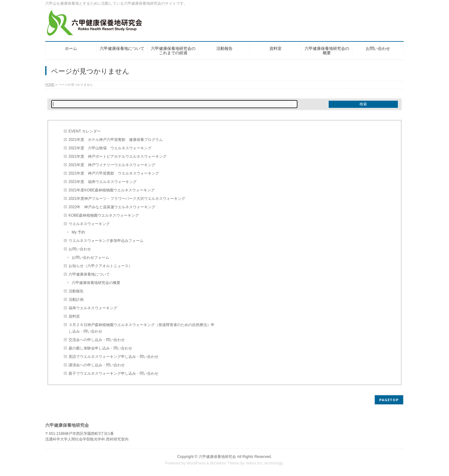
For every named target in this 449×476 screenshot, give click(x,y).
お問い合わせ (80, 249)
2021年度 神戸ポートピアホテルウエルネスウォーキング (118, 156)
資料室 (74, 316)
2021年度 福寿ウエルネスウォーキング (103, 182)
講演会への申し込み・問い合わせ (97, 365)
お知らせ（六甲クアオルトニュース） (100, 266)
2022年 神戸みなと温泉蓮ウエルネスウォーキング (112, 207)
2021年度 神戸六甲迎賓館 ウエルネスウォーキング (114, 173)
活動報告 (76, 291)
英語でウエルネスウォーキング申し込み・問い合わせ (113, 357)
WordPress (196, 463)
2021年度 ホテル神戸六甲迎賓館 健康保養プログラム (116, 140)
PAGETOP (389, 400)
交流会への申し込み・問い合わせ (97, 340)
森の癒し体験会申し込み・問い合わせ (100, 348)
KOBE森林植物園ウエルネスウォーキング (104, 215)
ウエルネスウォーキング (89, 224)
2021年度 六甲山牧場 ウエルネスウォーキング (110, 148)
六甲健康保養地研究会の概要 (96, 283)
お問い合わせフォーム (90, 257)
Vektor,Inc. (254, 463)
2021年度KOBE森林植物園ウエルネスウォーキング (112, 190)
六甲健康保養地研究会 (217, 457)
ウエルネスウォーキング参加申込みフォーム (106, 241)
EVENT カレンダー (85, 131)
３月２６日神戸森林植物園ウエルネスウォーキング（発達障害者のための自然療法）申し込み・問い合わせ (142, 328)
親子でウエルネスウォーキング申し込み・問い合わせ (113, 373)
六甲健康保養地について (89, 274)
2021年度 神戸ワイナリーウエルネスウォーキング (112, 165)
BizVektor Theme (225, 463)
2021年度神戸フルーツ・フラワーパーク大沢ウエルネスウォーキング (127, 199)
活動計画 (76, 300)
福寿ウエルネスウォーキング (93, 308)
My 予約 (78, 232)
